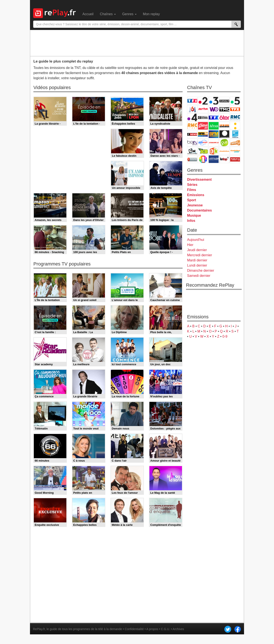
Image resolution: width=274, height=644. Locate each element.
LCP (214, 159)
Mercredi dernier (200, 255)
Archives (178, 629)
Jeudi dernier (197, 250)
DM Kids (214, 151)
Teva (214, 126)
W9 (214, 109)
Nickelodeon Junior (235, 151)
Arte (203, 109)
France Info (235, 126)
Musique (194, 215)
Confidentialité (134, 629)
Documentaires (200, 210)
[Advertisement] (137, 43)
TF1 (192, 101)
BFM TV (203, 134)
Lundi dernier (197, 265)
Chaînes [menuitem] (108, 14)
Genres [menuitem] (129, 14)
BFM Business (214, 134)
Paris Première (224, 126)
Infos (191, 221)
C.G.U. (165, 629)
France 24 (235, 134)
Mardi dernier (197, 260)
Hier (190, 245)
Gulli (224, 142)
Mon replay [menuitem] (151, 14)
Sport (192, 200)
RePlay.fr (39, 629)
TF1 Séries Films (214, 117)
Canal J (235, 142)
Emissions (196, 195)
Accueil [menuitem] (88, 14)
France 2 (203, 101)
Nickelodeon (224, 151)
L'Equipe (214, 142)
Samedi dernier (199, 276)
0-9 (225, 336)
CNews (192, 134)
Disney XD (203, 151)
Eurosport (203, 142)
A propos (152, 629)
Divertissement (199, 180)
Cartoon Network (192, 151)
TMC (224, 109)
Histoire (192, 159)
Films (192, 190)
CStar (203, 117)
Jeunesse (195, 205)
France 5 (235, 101)
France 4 (192, 117)
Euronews (224, 134)
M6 (192, 109)
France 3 (214, 101)
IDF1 (203, 159)
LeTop (224, 159)
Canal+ (224, 101)
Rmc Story (192, 126)
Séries (192, 185)
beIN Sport (192, 142)
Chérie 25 (203, 126)
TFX (235, 109)
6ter (224, 117)
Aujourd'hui (196, 240)
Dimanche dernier (201, 271)
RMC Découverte (235, 117)
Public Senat (235, 159)
